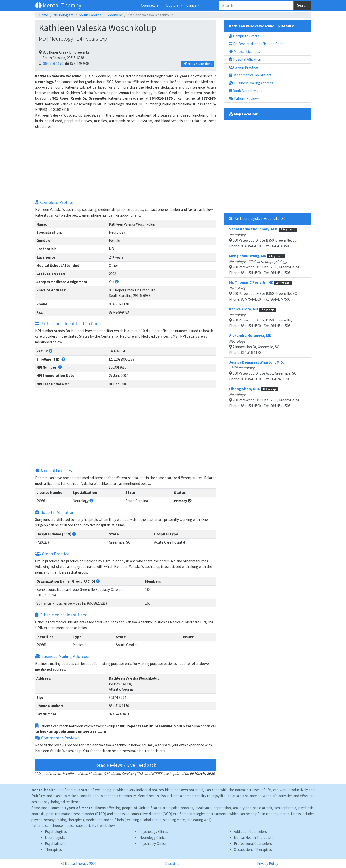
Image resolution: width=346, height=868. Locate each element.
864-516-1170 (52, 64)
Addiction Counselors (250, 832)
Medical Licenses (245, 52)
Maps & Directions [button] (198, 64)
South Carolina (90, 15)
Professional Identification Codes (257, 44)
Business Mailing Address (251, 83)
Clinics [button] (191, 5)
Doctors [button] (173, 5)
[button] (117, 282)
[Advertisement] (126, 164)
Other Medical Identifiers (250, 75)
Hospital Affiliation (245, 59)
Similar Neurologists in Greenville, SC (257, 218)
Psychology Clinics (154, 832)
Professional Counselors (253, 844)
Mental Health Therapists (254, 838)
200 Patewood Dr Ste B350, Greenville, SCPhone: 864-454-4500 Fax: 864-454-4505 (263, 238)
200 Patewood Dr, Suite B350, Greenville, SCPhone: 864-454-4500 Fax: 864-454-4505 (265, 264)
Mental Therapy (58, 5)
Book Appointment (246, 91)
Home (44, 15)
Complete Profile (244, 36)
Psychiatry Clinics (153, 844)
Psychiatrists (55, 844)
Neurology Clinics (153, 838)
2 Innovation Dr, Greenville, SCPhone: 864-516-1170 (254, 344)
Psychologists (56, 832)
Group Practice (243, 67)
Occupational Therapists (253, 849)
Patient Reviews (244, 99)
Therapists (53, 849)
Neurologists (64, 15)
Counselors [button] (150, 5)
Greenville (114, 15)
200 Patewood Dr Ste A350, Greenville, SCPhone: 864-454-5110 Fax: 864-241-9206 (263, 371)
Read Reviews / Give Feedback (126, 765)
